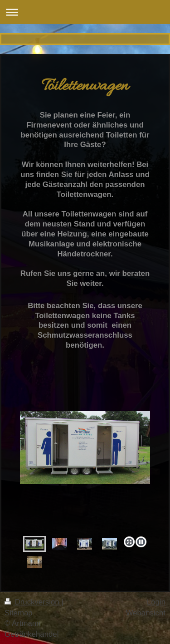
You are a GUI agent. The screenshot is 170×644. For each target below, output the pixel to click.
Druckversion (33, 602)
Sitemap (19, 613)
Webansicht (146, 613)
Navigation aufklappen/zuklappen (85, 12)
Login (156, 602)
